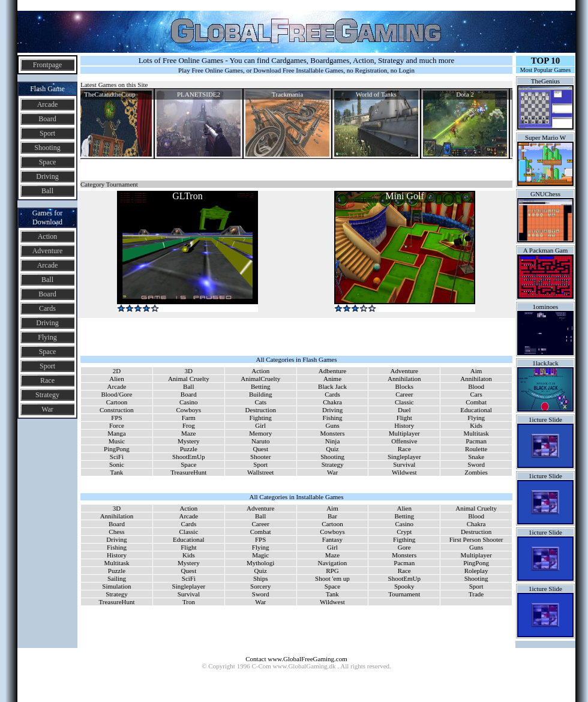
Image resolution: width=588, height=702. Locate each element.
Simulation (116, 586)
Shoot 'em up (332, 578)
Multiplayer (404, 433)
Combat (476, 402)
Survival (404, 464)
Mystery (189, 441)
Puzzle (189, 449)
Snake (476, 457)
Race (47, 380)
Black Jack (332, 386)
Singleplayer (404, 457)
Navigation (332, 563)
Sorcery (260, 586)
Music (117, 441)
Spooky (404, 586)
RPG (332, 571)
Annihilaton (476, 379)
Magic (260, 555)
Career (404, 394)
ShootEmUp (188, 457)
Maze (188, 433)
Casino (189, 402)
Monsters (333, 433)
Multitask (476, 433)
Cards (47, 308)
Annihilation (404, 379)
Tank (117, 472)
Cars (476, 394)
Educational (476, 410)
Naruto (261, 441)
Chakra (332, 402)
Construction (117, 410)
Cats (260, 402)
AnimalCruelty (260, 379)
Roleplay (476, 571)
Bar (332, 516)
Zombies (476, 472)
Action (48, 236)
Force (117, 425)
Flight (404, 418)
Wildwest (404, 472)
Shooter (260, 457)
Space (48, 162)
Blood (476, 386)
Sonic (117, 464)
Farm (189, 418)
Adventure (48, 251)
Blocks (405, 386)
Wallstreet (260, 472)
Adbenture (332, 371)
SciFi (117, 457)
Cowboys (189, 410)
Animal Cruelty (189, 379)
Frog (189, 425)
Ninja (332, 441)
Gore (404, 547)
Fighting (261, 418)
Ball (47, 191)
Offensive (404, 441)
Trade (476, 594)
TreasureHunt (188, 472)
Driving (47, 176)
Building (261, 394)
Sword (476, 464)
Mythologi (260, 563)
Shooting (47, 148)
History (404, 425)
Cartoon (117, 402)
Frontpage (48, 65)
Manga (117, 433)
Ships (260, 578)
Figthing (404, 539)
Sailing (117, 578)
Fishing (333, 418)
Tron (189, 602)
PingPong (117, 449)
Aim (476, 371)
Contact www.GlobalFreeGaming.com (296, 659)
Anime (332, 379)
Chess (116, 532)
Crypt (404, 532)
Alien (116, 379)
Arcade (48, 104)
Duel (404, 410)
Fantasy (332, 539)
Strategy (47, 395)
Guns (332, 425)
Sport (47, 133)
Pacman (476, 441)
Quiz (332, 449)
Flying (47, 337)
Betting (260, 386)
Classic (404, 402)
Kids (476, 425)
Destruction (261, 410)
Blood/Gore (116, 394)
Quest (260, 449)
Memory (260, 433)
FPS (116, 418)
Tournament (404, 594)
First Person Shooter (476, 539)
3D (189, 371)
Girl (260, 425)
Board (47, 119)
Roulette (476, 449)
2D (117, 371)
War (47, 409)
